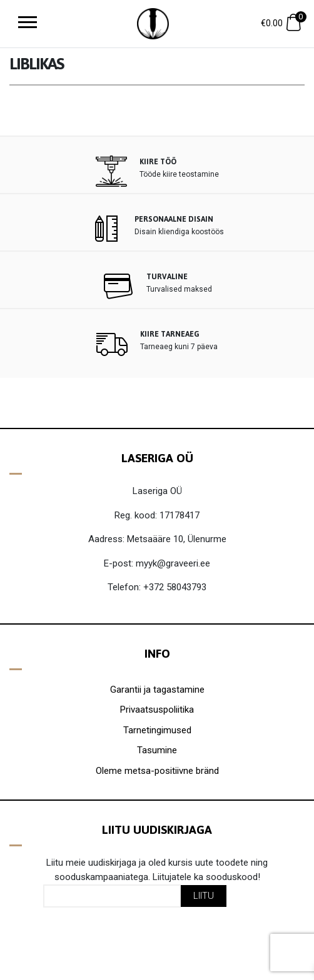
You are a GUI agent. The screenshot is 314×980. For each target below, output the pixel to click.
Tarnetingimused (157, 730)
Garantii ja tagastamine (157, 690)
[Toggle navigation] (28, 24)
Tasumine (157, 750)
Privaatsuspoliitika (157, 710)
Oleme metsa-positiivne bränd (157, 771)
